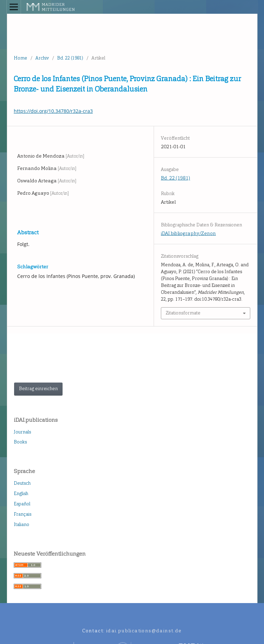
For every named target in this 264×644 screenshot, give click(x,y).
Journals (22, 432)
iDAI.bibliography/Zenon (188, 233)
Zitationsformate (183, 313)
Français (23, 514)
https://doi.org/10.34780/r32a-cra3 (53, 111)
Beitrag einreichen (38, 389)
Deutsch (22, 483)
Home (20, 58)
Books (20, 442)
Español (22, 504)
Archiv (42, 58)
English (21, 493)
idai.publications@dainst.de (144, 631)
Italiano (21, 524)
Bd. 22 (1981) (70, 58)
